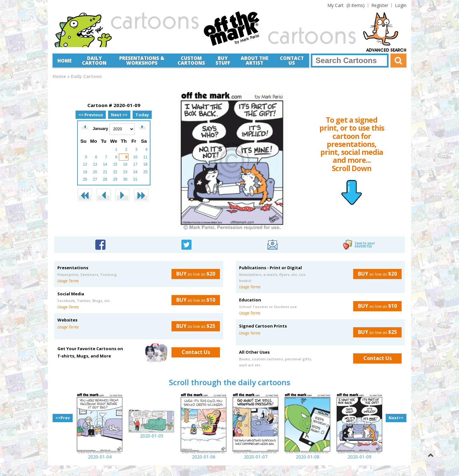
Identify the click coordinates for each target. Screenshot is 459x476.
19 (85, 172)
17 (135, 164)
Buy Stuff (223, 60)
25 (145, 172)
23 (125, 172)
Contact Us (292, 60)
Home (65, 61)
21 (105, 172)
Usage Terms (68, 281)
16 (125, 164)
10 (135, 157)
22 (115, 172)
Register (380, 5)
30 (125, 179)
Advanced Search (386, 50)
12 (85, 164)
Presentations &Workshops (142, 60)
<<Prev (63, 418)
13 (95, 164)
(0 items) (346, 5)
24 (135, 172)
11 (145, 157)
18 (145, 164)
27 (95, 179)
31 (135, 179)
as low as (193, 274)
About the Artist (255, 60)
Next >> (119, 115)
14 (105, 164)
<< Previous (91, 115)
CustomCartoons (191, 60)
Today (142, 115)
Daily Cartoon (94, 60)
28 (105, 179)
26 (85, 179)
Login (401, 5)
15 (115, 164)
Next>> (396, 418)
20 (95, 172)
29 (115, 179)
